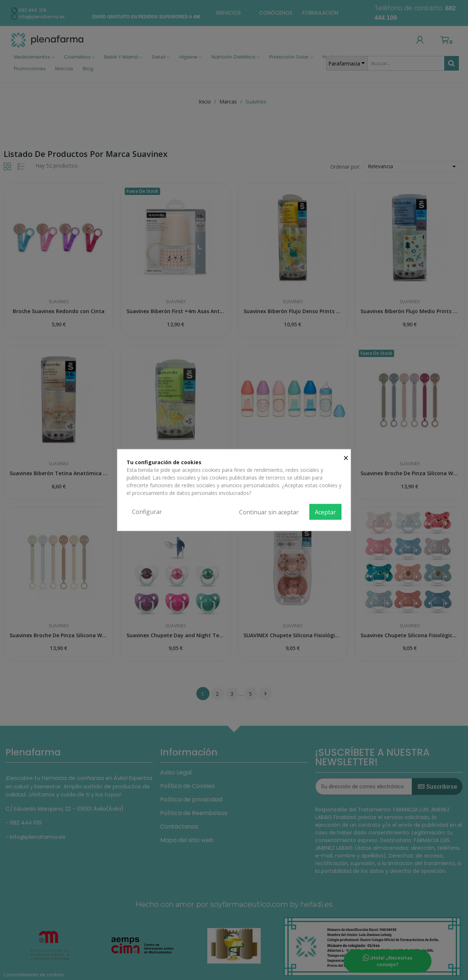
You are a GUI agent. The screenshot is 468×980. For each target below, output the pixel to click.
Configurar (147, 511)
